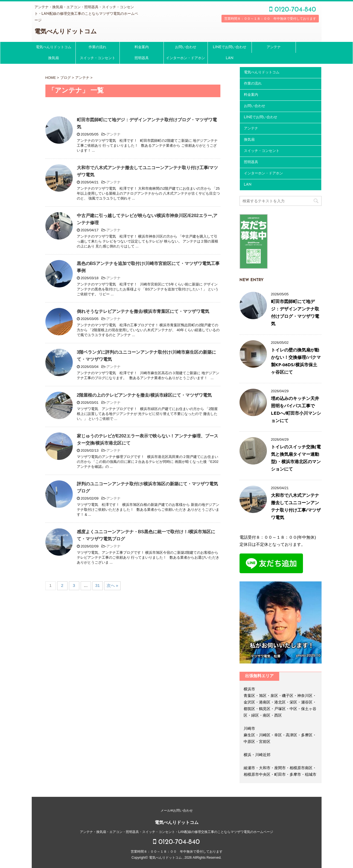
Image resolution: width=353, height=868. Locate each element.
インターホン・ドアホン (186, 58)
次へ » (113, 585)
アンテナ (274, 47)
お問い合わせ (186, 47)
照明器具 (142, 58)
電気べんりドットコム (66, 32)
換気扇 (53, 58)
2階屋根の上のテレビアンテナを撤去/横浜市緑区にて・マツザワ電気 (144, 395)
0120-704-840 (293, 10)
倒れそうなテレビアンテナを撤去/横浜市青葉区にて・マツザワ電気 (143, 311)
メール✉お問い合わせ (177, 811)
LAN (229, 58)
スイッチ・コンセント (98, 58)
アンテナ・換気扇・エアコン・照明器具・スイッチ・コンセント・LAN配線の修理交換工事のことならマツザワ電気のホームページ (176, 832)
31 (97, 585)
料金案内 (142, 47)
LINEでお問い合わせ (229, 47)
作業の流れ (97, 47)
